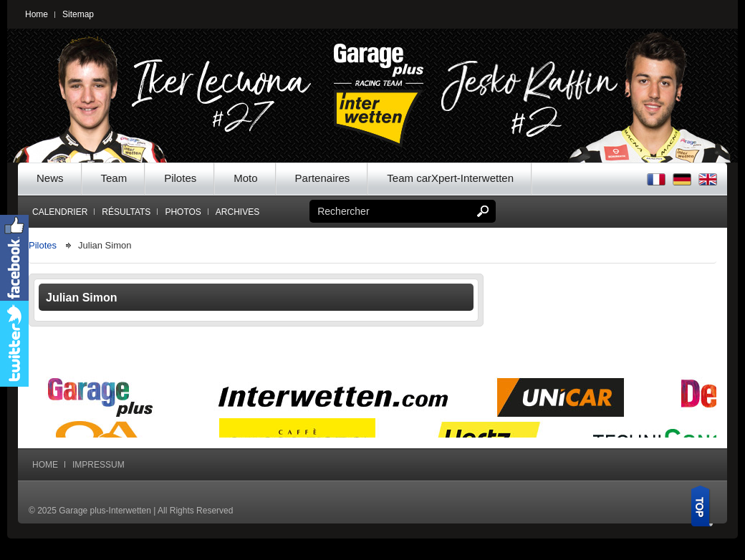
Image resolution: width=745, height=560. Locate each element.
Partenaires (323, 178)
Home (37, 14)
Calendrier (60, 212)
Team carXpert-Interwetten (450, 178)
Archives (237, 212)
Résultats (126, 212)
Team (114, 178)
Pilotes (180, 178)
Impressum (98, 465)
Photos (183, 212)
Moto (245, 178)
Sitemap (78, 14)
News (50, 178)
